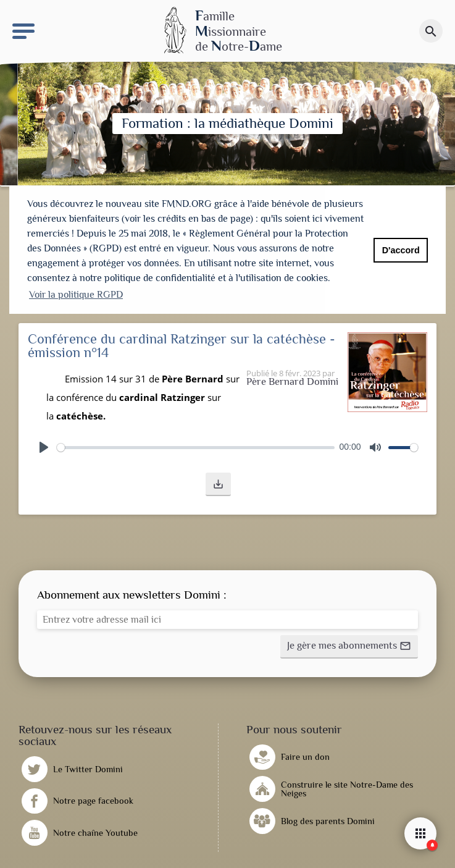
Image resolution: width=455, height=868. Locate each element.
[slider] (196, 445)
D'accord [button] (401, 250)
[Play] (44, 444)
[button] (218, 481)
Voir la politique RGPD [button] (76, 295)
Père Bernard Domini (292, 379)
